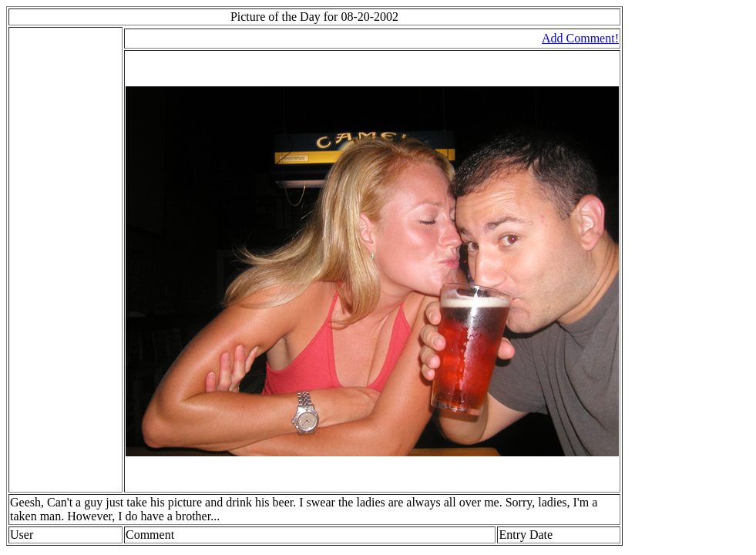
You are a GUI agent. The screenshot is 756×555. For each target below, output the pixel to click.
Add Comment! (580, 38)
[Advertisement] (56, 260)
